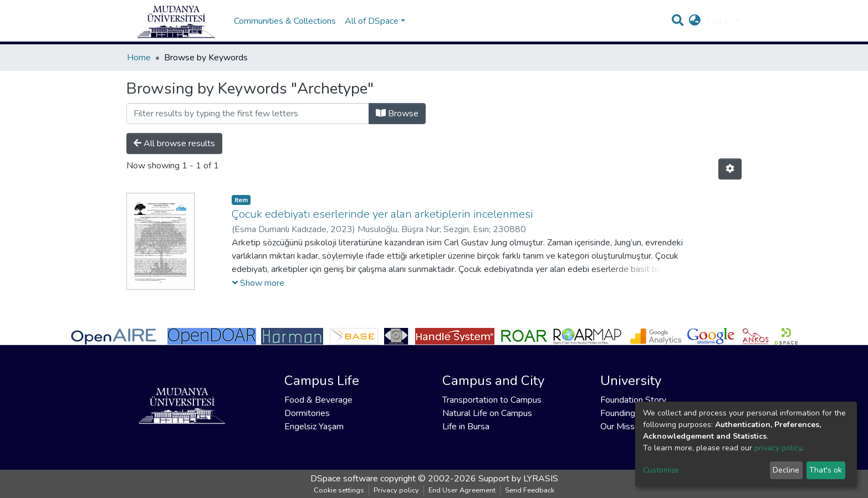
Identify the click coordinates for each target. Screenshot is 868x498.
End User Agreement (462, 490)
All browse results (174, 155)
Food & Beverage (318, 400)
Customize (661, 470)
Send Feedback (530, 490)
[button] (695, 27)
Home (139, 69)
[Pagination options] (730, 180)
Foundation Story (633, 400)
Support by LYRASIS (518, 479)
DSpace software (344, 479)
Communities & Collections (285, 27)
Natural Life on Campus (487, 413)
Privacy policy (396, 490)
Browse (397, 125)
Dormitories (307, 413)
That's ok (826, 470)
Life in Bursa (466, 427)
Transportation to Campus (492, 400)
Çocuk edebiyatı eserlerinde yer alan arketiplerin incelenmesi (382, 225)
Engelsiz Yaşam (314, 427)
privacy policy (778, 448)
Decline (786, 470)
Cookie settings (339, 490)
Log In (720, 27)
